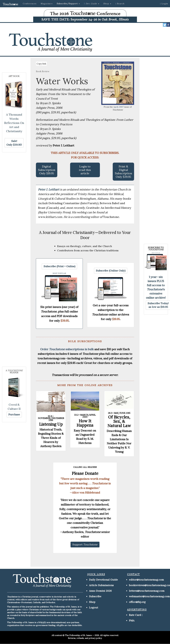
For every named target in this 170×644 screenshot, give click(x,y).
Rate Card (135, 615)
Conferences (30, 4)
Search (120, 4)
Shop (92, 602)
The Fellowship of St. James (78, 635)
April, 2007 (119, 107)
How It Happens (85, 423)
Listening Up (51, 424)
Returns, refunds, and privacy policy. (85, 638)
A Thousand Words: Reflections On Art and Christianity (14, 123)
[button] (68, 4)
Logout (94, 607)
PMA (132, 620)
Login (164, 4)
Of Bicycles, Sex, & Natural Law (119, 421)
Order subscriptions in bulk (67, 349)
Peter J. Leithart (49, 189)
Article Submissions (101, 585)
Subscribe (95, 596)
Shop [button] (107, 4)
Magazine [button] (47, 4)
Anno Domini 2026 (100, 591)
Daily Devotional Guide (103, 580)
